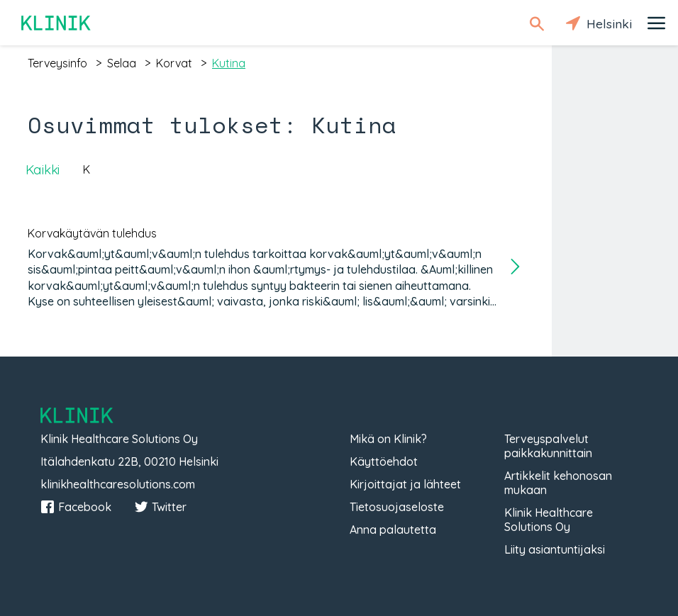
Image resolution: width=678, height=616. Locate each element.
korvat (174, 63)
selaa (122, 63)
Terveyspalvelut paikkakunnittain (548, 446)
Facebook (76, 507)
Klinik (57, 23)
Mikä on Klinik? (388, 439)
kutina (229, 63)
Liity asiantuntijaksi (555, 549)
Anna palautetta (393, 530)
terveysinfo (57, 63)
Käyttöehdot (384, 461)
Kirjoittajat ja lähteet (405, 484)
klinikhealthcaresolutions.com (118, 484)
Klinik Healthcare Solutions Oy (549, 520)
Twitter (160, 507)
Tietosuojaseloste (397, 507)
